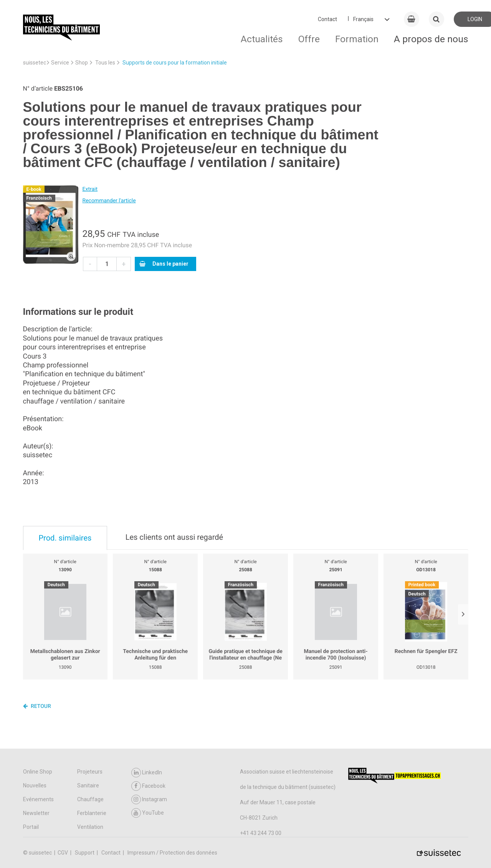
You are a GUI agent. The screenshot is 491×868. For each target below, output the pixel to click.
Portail (31, 827)
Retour (37, 706)
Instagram (149, 799)
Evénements (38, 799)
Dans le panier (164, 264)
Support (85, 853)
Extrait (90, 189)
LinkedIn (147, 773)
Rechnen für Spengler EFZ (426, 651)
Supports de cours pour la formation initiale (175, 63)
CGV (63, 853)
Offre (309, 39)
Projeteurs (90, 772)
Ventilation (90, 827)
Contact (327, 19)
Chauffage (90, 799)
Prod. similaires (65, 538)
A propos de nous (431, 39)
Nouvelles (35, 785)
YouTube (148, 813)
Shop (82, 63)
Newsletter (36, 813)
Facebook (148, 786)
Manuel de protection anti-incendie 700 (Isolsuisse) (336, 655)
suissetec (35, 63)
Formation (357, 39)
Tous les (105, 63)
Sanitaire (88, 785)
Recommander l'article (109, 201)
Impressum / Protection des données (172, 853)
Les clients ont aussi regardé (174, 537)
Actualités (262, 39)
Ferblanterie (92, 813)
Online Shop (38, 772)
